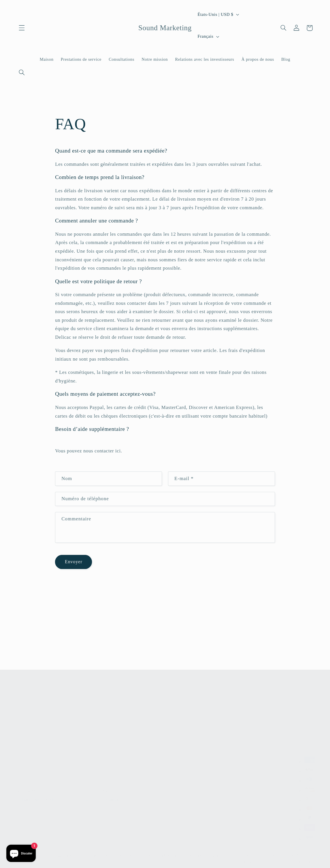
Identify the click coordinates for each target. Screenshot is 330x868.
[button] (22, 28)
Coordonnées (246, 859)
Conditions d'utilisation (256, 853)
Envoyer (74, 563)
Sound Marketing (48, 853)
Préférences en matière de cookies (289, 859)
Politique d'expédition (298, 853)
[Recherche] (22, 72)
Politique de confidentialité (210, 853)
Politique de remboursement (160, 853)
